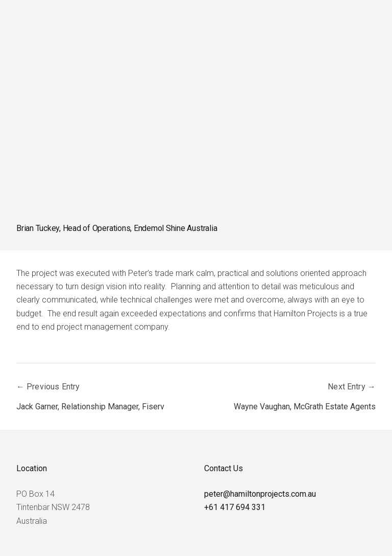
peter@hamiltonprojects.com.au (260, 494)
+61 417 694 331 (235, 507)
